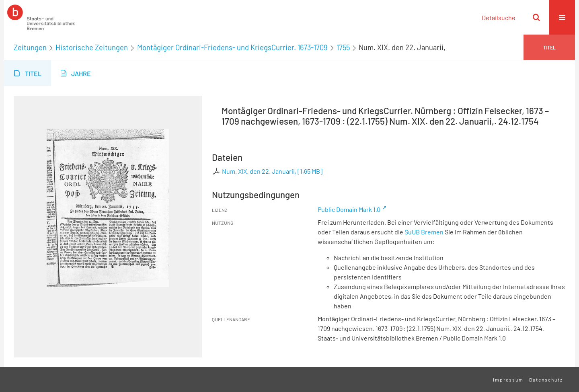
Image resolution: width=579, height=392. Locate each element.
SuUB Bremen (424, 232)
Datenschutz (546, 380)
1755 (343, 47)
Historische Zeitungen (92, 47)
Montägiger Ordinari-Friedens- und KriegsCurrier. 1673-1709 (232, 47)
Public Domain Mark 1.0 (349, 209)
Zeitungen (30, 47)
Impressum (508, 380)
